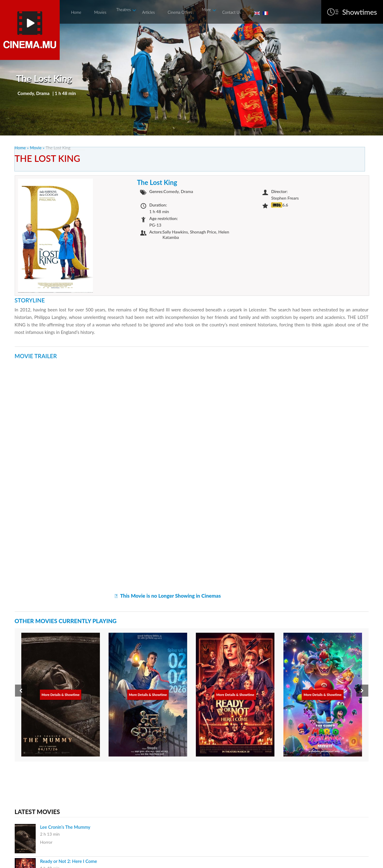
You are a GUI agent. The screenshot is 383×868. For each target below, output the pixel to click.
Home (76, 12)
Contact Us (232, 12)
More (206, 10)
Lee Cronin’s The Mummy (65, 827)
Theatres (124, 10)
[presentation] (21, 691)
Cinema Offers (180, 12)
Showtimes (360, 12)
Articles (148, 12)
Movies (100, 12)
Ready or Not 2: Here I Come (69, 861)
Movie (36, 148)
